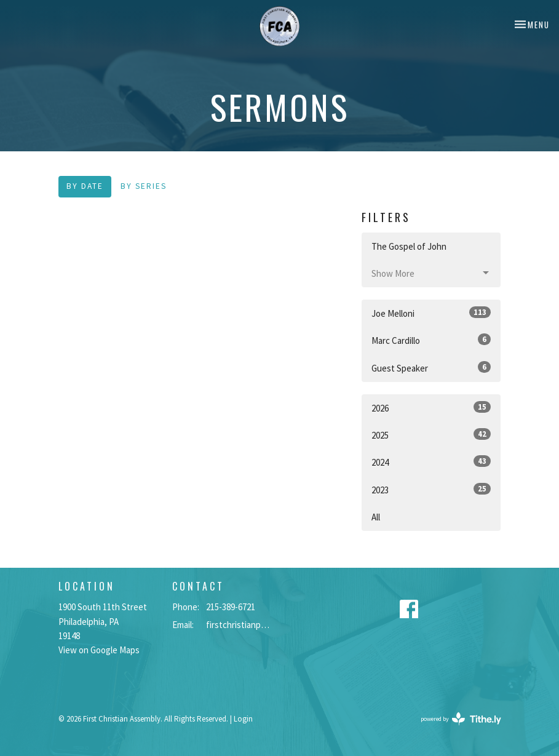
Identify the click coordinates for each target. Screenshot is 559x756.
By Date (85, 186)
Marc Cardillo (431, 340)
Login (243, 719)
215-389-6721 (231, 607)
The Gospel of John (409, 246)
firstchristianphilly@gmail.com (240, 625)
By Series (144, 186)
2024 (431, 462)
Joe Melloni (431, 313)
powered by (461, 719)
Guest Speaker (431, 368)
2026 (431, 408)
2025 (431, 435)
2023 (431, 489)
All (376, 517)
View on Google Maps (99, 650)
